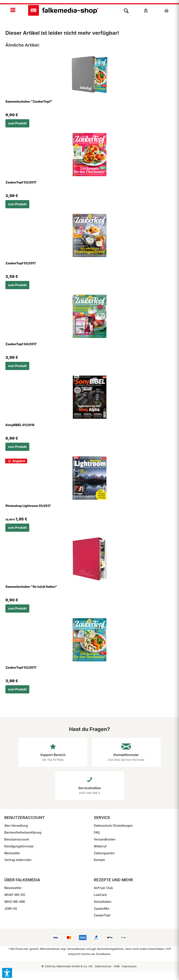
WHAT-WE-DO (15, 895)
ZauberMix (102, 909)
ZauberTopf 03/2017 (21, 182)
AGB (117, 966)
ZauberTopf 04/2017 (21, 344)
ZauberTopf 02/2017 (21, 667)
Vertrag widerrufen (18, 860)
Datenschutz (103, 966)
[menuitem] (13, 10)
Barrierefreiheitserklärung (23, 832)
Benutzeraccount (17, 839)
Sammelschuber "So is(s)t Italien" (31, 587)
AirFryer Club (104, 888)
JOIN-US (11, 909)
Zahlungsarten (104, 853)
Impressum (129, 966)
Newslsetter (13, 888)
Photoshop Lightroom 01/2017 (28, 506)
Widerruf (100, 846)
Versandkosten (105, 839)
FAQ (97, 832)
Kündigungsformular (19, 846)
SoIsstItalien (103, 902)
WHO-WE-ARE (15, 902)
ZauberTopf (102, 915)
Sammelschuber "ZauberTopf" (29, 101)
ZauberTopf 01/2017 (21, 263)
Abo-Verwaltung (16, 826)
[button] (7, 973)
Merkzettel (12, 853)
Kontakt (99, 860)
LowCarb (100, 895)
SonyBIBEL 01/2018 (20, 425)
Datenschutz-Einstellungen (113, 826)
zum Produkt (17, 123)
